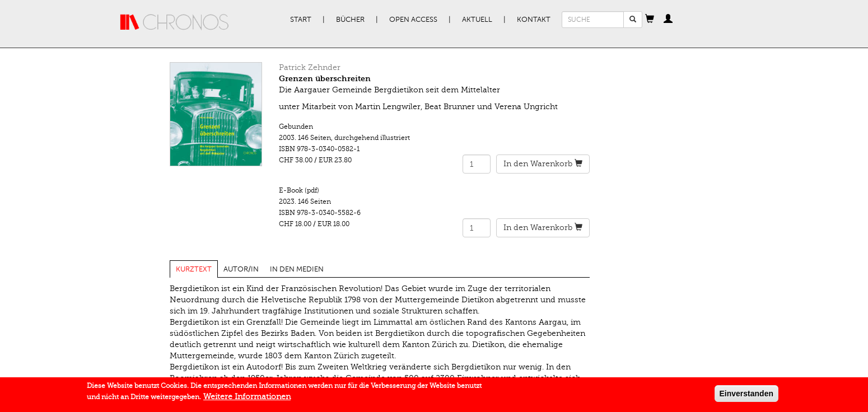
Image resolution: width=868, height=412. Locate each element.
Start (301, 20)
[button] (650, 20)
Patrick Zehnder (310, 67)
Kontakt (534, 20)
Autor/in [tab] (241, 269)
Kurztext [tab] (194, 269)
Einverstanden (746, 395)
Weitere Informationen (247, 398)
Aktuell (477, 20)
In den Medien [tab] (297, 269)
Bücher (350, 20)
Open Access (413, 20)
